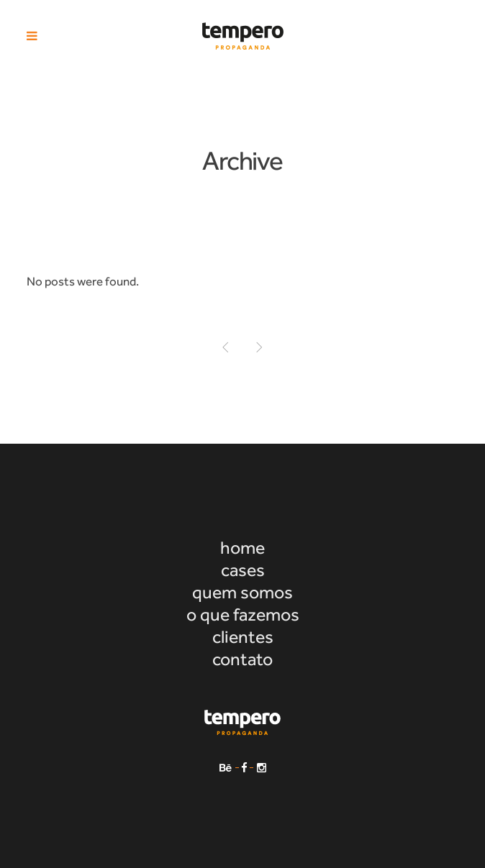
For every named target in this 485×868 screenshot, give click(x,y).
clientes (243, 637)
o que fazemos (243, 615)
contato (242, 659)
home (242, 548)
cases (243, 570)
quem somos (242, 592)
